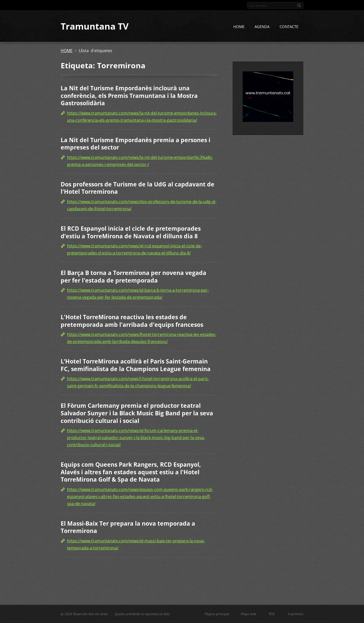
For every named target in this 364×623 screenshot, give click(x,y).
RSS (272, 614)
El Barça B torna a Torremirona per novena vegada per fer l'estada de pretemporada (133, 277)
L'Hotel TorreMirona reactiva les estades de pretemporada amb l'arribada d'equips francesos (132, 321)
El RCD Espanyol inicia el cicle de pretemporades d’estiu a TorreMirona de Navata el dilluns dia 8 (131, 233)
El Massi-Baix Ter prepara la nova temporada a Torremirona (128, 527)
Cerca (299, 5)
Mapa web (249, 614)
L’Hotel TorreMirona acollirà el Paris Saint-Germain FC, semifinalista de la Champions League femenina (136, 366)
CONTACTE (289, 27)
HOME (239, 27)
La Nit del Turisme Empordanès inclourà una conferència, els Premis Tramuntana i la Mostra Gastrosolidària (129, 96)
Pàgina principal (217, 614)
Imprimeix (296, 614)
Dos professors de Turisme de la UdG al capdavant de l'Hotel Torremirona (138, 188)
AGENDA (262, 27)
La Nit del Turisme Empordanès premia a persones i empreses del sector (135, 144)
